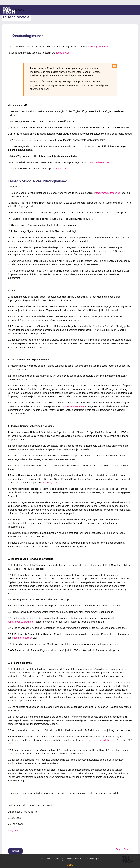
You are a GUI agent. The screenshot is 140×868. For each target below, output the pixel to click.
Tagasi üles (124, 849)
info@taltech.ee (15, 831)
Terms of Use (63, 53)
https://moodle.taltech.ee (107, 193)
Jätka (70, 865)
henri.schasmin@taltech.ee (101, 740)
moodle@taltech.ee (98, 47)
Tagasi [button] (15, 851)
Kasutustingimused (70, 861)
